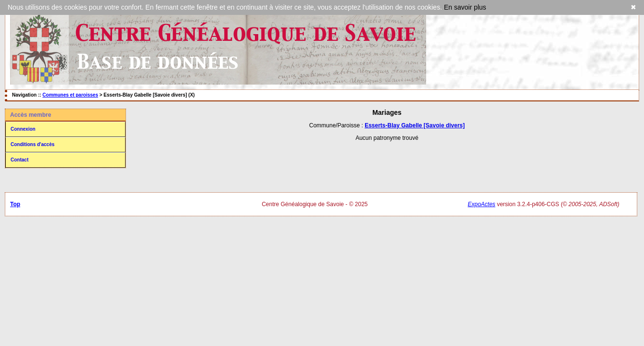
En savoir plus (465, 7)
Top (15, 204)
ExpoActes (481, 204)
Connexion (23, 129)
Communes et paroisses (70, 95)
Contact (19, 160)
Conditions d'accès (32, 144)
